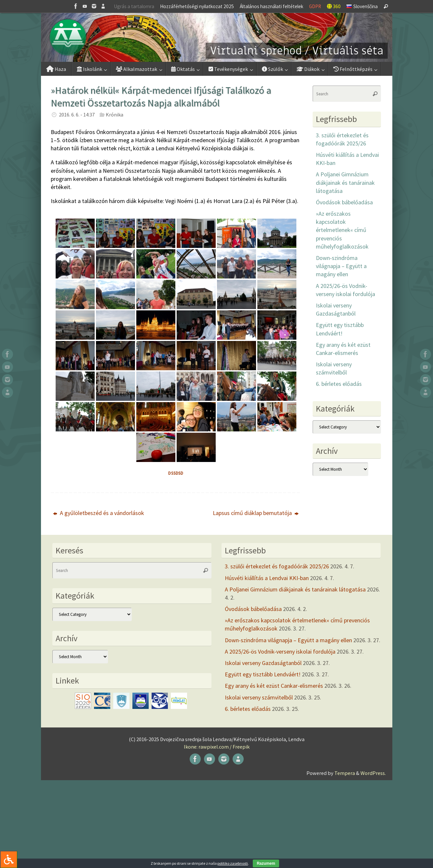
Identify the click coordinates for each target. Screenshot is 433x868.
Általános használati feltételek (271, 6)
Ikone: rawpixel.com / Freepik (217, 747)
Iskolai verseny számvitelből (259, 697)
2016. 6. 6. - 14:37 (77, 115)
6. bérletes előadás (339, 384)
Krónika (115, 115)
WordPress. (373, 773)
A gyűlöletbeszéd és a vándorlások (99, 513)
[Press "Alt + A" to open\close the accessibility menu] (9, 859)
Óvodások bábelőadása (344, 202)
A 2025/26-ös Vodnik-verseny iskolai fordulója (280, 651)
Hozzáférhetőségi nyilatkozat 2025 (197, 6)
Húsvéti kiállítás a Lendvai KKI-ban (267, 578)
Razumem (266, 863)
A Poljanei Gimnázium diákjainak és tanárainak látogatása (345, 182)
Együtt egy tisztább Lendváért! (263, 674)
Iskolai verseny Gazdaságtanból (263, 663)
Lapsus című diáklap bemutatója (256, 513)
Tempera (345, 773)
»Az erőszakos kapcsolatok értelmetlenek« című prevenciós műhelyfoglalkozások (342, 230)
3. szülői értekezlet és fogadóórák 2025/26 (277, 566)
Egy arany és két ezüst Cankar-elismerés (274, 686)
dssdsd (176, 473)
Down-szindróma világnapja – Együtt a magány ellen (341, 266)
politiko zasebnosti (233, 863)
